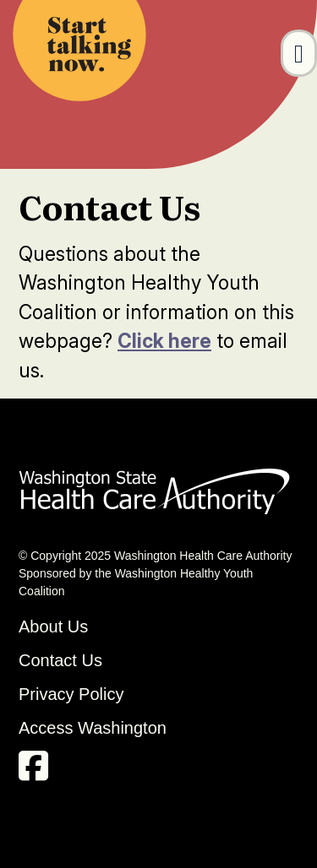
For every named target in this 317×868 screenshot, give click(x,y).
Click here (164, 341)
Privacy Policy (71, 694)
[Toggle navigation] (299, 53)
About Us (53, 627)
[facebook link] (38, 772)
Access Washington (95, 728)
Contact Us (60, 660)
